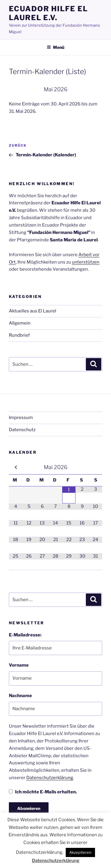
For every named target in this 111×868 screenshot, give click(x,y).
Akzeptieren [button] (80, 852)
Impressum (21, 418)
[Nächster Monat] (95, 467)
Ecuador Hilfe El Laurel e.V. (48, 13)
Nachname (20, 696)
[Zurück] (18, 89)
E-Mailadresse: (25, 635)
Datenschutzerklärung (50, 778)
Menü (55, 47)
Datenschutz (22, 430)
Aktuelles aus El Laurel (33, 311)
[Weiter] (93, 89)
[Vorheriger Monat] (16, 467)
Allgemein (20, 323)
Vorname (19, 665)
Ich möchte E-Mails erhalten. (43, 792)
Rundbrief (19, 335)
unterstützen (86, 262)
